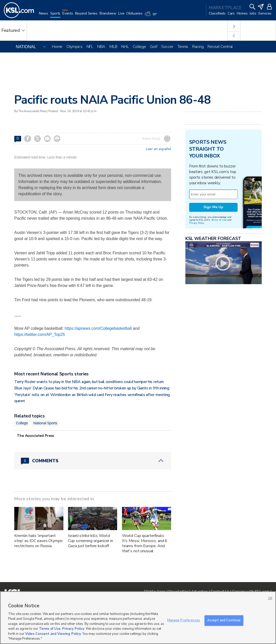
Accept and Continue (224, 620)
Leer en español (158, 149)
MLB (113, 47)
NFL (90, 47)
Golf (154, 47)
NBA (101, 47)
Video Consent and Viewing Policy (53, 634)
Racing (198, 47)
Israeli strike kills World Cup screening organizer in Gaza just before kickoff (90, 541)
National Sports (45, 423)
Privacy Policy (197, 223)
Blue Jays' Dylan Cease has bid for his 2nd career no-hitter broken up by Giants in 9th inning (92, 388)
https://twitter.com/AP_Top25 (40, 334)
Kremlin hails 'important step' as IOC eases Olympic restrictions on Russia (38, 541)
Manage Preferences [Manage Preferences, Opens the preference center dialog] (184, 620)
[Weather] (152, 16)
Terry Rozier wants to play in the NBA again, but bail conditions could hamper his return (89, 382)
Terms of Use (219, 220)
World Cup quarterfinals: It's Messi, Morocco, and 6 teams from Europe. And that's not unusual (145, 543)
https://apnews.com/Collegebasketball (98, 328)
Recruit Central (220, 47)
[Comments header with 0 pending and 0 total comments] (93, 461)
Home (57, 47)
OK (270, 598)
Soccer (167, 47)
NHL (125, 47)
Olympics (74, 47)
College (139, 47)
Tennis (183, 47)
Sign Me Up (213, 207)
